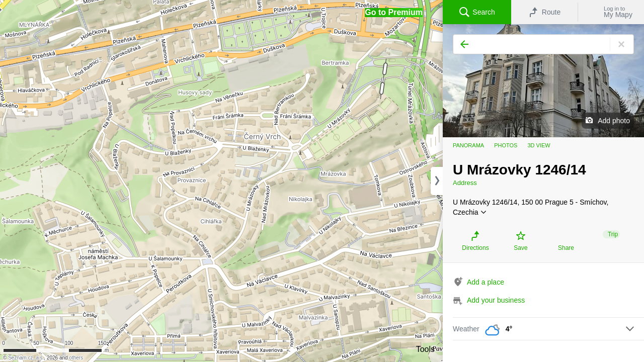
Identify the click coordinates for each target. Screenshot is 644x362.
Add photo (614, 121)
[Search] (543, 44)
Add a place (486, 282)
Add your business (496, 300)
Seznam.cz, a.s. (26, 358)
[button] (394, 13)
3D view (539, 145)
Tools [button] (425, 349)
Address (465, 183)
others (76, 358)
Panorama (468, 145)
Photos (506, 145)
